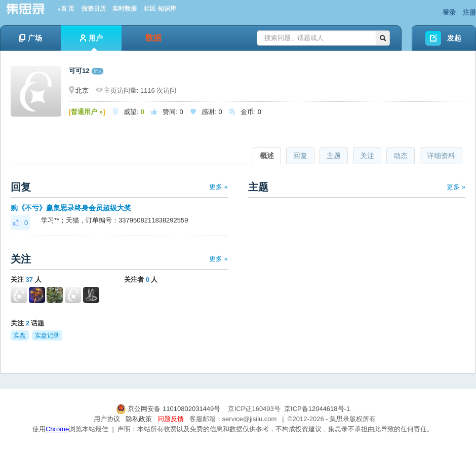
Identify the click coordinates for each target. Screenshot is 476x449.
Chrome (57, 429)
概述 (267, 156)
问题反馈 (171, 419)
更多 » (219, 187)
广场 (30, 38)
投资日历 (94, 9)
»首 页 (66, 9)
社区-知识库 (160, 9)
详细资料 (441, 156)
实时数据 (125, 9)
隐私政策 (139, 419)
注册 (469, 12)
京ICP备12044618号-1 (317, 409)
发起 (454, 38)
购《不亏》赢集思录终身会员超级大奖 (71, 208)
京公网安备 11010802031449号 (169, 409)
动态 (401, 156)
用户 (91, 42)
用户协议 (107, 419)
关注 (367, 156)
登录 (449, 12)
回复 (300, 156)
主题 (334, 156)
